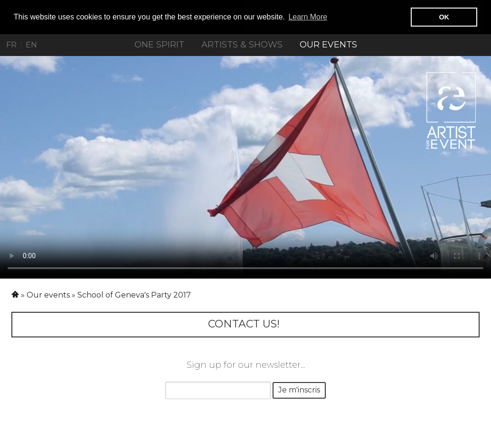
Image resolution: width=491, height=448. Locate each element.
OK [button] (444, 17)
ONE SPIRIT (159, 45)
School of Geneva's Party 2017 (134, 294)
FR (11, 45)
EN (31, 45)
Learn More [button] (308, 17)
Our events (328, 45)
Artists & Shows (242, 45)
